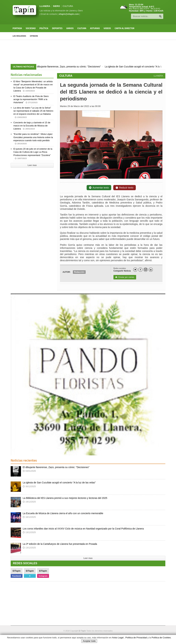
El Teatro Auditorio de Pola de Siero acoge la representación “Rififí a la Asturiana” (31, 99)
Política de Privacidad (136, 638)
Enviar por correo (125, 277)
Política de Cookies (161, 638)
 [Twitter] (135, 270)
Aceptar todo (89, 641)
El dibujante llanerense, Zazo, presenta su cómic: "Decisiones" (69, 67)
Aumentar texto (99, 188)
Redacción (79, 272)
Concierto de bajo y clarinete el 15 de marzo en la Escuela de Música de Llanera (32, 126)
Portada (17, 28)
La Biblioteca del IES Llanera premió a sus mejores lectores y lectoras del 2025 (65, 498)
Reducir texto (124, 188)
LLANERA (45, 6)
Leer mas (32, 165)
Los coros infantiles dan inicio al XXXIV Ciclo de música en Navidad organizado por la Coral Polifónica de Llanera (83, 529)
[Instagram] (146, 270)
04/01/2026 (29, 471)
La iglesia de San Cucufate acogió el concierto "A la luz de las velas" (59, 483)
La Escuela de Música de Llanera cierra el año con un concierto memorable (63, 513)
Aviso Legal (118, 638)
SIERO (56, 6)
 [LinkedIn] (151, 270)
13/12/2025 (29, 532)
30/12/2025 (29, 486)
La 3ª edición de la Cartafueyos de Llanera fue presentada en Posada (60, 544)
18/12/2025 (29, 517)
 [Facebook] (140, 270)
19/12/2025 (29, 502)
